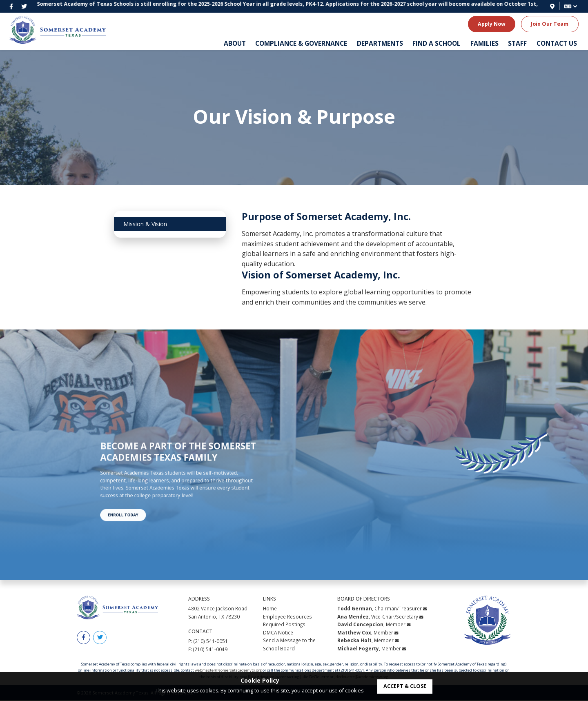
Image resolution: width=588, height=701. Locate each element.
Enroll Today (145, 496)
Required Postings (284, 625)
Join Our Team (550, 24)
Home (270, 609)
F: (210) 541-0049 (208, 650)
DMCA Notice (278, 633)
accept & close (405, 686)
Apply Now (492, 24)
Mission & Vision (145, 224)
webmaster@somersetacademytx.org (228, 671)
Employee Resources (287, 617)
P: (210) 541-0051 (208, 642)
